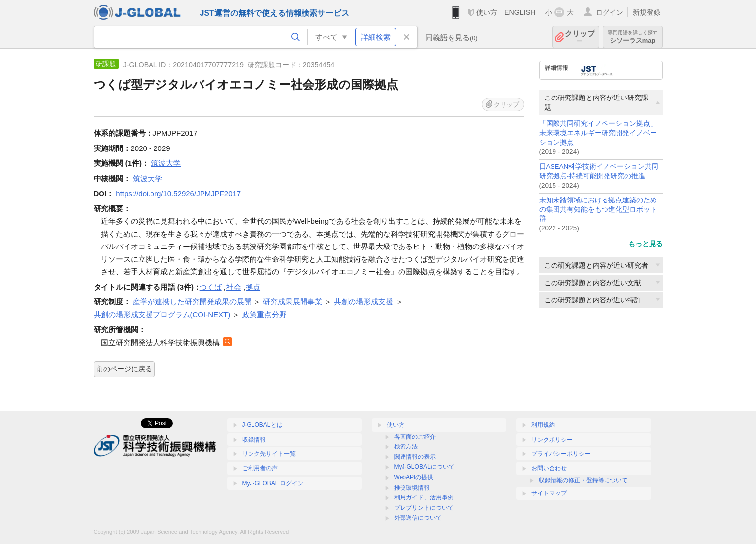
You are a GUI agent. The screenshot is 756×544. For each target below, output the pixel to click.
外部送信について (418, 518)
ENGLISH (520, 12)
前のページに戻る (124, 369)
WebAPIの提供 (414, 477)
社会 (234, 287)
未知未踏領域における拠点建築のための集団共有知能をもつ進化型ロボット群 (598, 210)
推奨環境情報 (412, 488)
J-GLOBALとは (262, 425)
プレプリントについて (424, 508)
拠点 (253, 287)
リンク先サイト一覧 (269, 454)
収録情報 (254, 440)
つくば (211, 287)
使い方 (487, 12)
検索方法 (406, 446)
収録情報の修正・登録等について (583, 480)
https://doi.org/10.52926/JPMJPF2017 (178, 193)
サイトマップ (549, 493)
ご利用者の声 (260, 468)
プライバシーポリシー (561, 454)
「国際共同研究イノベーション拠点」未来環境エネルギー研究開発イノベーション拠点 (598, 133)
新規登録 (647, 12)
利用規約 (543, 425)
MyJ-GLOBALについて (424, 467)
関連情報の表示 (415, 457)
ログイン (609, 12)
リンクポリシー (552, 440)
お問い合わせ (549, 468)
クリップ (580, 37)
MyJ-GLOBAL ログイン (273, 483)
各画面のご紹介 (415, 437)
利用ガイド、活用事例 (424, 497)
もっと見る (646, 244)
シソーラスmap (633, 37)
